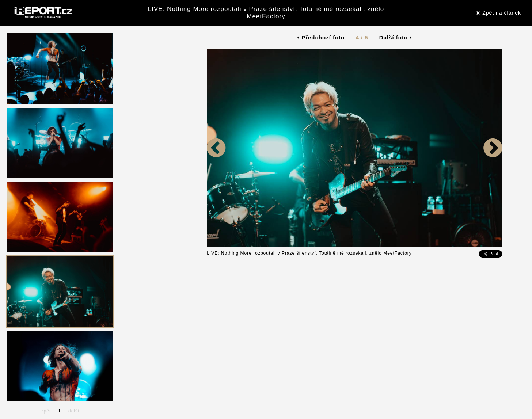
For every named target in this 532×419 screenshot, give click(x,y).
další (74, 411)
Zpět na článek (499, 13)
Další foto (396, 37)
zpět (46, 411)
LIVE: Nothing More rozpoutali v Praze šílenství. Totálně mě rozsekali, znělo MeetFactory (266, 13)
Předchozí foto (321, 37)
